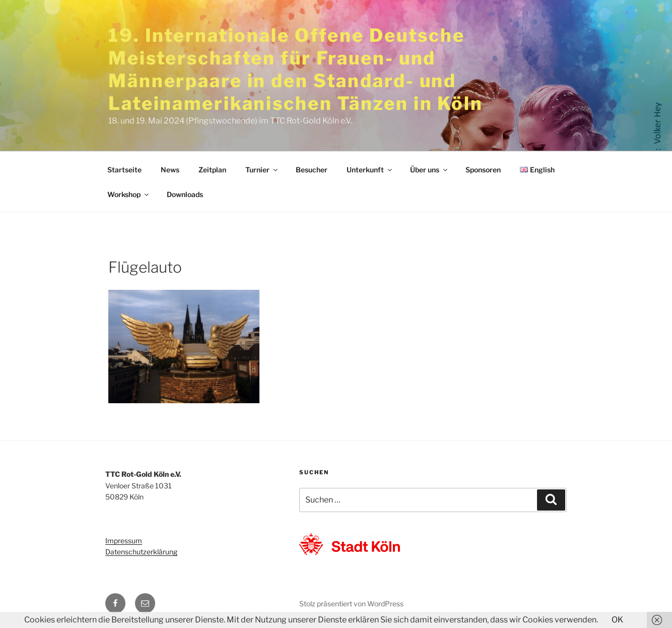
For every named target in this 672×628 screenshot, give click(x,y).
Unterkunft (370, 170)
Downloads (185, 194)
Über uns (429, 170)
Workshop (129, 194)
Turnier (262, 170)
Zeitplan (212, 170)
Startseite (124, 170)
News (170, 170)
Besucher (312, 170)
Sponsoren (483, 170)
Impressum (124, 541)
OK (617, 620)
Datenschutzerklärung (141, 552)
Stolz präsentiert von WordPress (351, 604)
